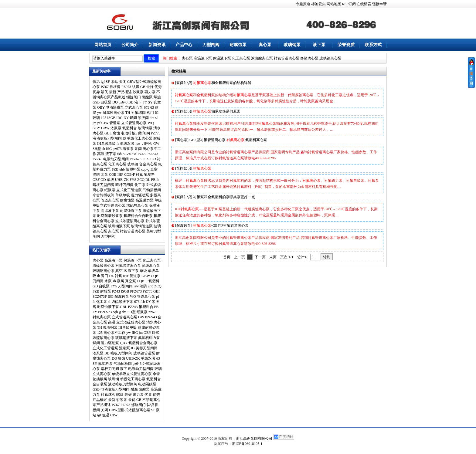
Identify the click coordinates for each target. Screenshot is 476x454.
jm (95, 123)
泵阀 (138, 149)
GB (143, 87)
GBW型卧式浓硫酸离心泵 (130, 410)
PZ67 (105, 87)
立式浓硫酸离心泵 (130, 221)
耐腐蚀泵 (238, 45)
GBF (96, 180)
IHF (120, 174)
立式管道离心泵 (134, 123)
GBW (105, 128)
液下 (138, 102)
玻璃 (96, 118)
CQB (113, 174)
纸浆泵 (110, 190)
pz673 (117, 149)
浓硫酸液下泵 (122, 302)
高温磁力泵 (144, 200)
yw (99, 113)
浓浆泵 (116, 128)
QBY (101, 107)
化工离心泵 (241, 58)
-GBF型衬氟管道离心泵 (221, 225)
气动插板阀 (152, 190)
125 (104, 118)
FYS (133, 180)
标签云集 (318, 4)
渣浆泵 (128, 149)
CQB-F (129, 174)
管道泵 (115, 123)
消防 (96, 174)
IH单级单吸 (106, 144)
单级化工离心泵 (140, 138)
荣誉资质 (346, 45)
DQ (115, 102)
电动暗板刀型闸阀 (135, 133)
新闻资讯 (157, 45)
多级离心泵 (309, 58)
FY (145, 102)
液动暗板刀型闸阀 (107, 138)
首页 (227, 257)
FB (153, 180)
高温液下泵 (203, 58)
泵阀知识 (184, 83)
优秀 (158, 87)
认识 (136, 87)
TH (128, 113)
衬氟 (139, 174)
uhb (122, 169)
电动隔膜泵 (115, 107)
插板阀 (115, 87)
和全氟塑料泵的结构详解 (222, 83)
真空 (154, 169)
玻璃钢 (133, 164)
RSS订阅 (349, 4)
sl (156, 118)
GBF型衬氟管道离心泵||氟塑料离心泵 (228, 140)
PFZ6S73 (149, 159)
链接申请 (379, 4)
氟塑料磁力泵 (149, 338)
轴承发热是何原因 (217, 111)
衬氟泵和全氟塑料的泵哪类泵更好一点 (224, 197)
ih (158, 180)
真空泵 (131, 281)
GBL (108, 133)
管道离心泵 (110, 200)
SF (108, 82)
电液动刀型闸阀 (116, 159)
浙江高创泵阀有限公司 (254, 439)
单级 (110, 180)
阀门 (150, 113)
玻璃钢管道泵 (142, 226)
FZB (115, 169)
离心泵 (265, 45)
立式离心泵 (134, 107)
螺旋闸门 (134, 97)
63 (152, 107)
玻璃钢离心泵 (330, 58)
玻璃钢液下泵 (119, 226)
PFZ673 (136, 159)
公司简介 (130, 45)
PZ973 (126, 87)
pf (99, 123)
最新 (113, 92)
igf (103, 82)
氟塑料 (149, 174)
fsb (119, 154)
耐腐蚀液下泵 (131, 211)
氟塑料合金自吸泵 (138, 216)
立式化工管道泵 (129, 190)
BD (131, 102)
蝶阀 (133, 118)
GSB (96, 102)
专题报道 (303, 4)
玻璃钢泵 (292, 45)
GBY (96, 128)
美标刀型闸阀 (147, 348)
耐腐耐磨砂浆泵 (110, 216)
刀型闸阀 (211, 45)
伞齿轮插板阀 (104, 195)
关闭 (123, 82)
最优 (104, 92)
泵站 (114, 82)
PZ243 (97, 159)
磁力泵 (150, 92)
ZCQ (141, 180)
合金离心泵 (148, 164)
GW (156, 144)
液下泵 (319, 45)
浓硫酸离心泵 (262, 58)
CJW (105, 123)
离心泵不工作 (114, 333)
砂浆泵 (138, 92)
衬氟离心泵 (102, 317)
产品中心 (184, 45)
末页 (273, 257)
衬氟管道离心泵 (287, 58)
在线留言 (364, 4)
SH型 (97, 149)
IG (157, 113)
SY (150, 102)
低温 (96, 82)
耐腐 (134, 389)
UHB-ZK (122, 180)
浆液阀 (143, 118)
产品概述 (124, 92)
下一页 (260, 257)
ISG (109, 149)
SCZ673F (130, 154)
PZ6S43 (152, 154)
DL (148, 180)
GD (103, 180)
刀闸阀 (147, 144)
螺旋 (157, 97)
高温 (101, 154)
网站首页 (103, 45)
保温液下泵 (222, 58)
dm (152, 118)
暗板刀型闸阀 (104, 185)
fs (118, 144)
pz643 (123, 102)
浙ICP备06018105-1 (247, 444)
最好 (150, 87)
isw (138, 144)
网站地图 (334, 4)
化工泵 (140, 185)
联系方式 (373, 45)
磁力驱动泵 (140, 195)
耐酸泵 (106, 291)
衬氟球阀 (138, 113)
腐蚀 (116, 133)
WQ (151, 123)
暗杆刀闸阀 (124, 185)
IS (124, 138)
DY (126, 118)
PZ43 (141, 154)
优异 (96, 92)
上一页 (240, 257)
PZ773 (156, 133)
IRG (119, 118)
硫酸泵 (147, 97)
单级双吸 (127, 144)
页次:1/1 (287, 257)
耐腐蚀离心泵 (114, 113)
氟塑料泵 (133, 169)
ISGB (111, 118)
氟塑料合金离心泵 (143, 343)
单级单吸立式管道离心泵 (132, 374)
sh (103, 149)
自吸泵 (106, 102)
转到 (327, 257)
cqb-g (145, 169)
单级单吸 (123, 195)
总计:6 (302, 257)
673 (147, 107)
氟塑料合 (130, 128)
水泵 (104, 174)
